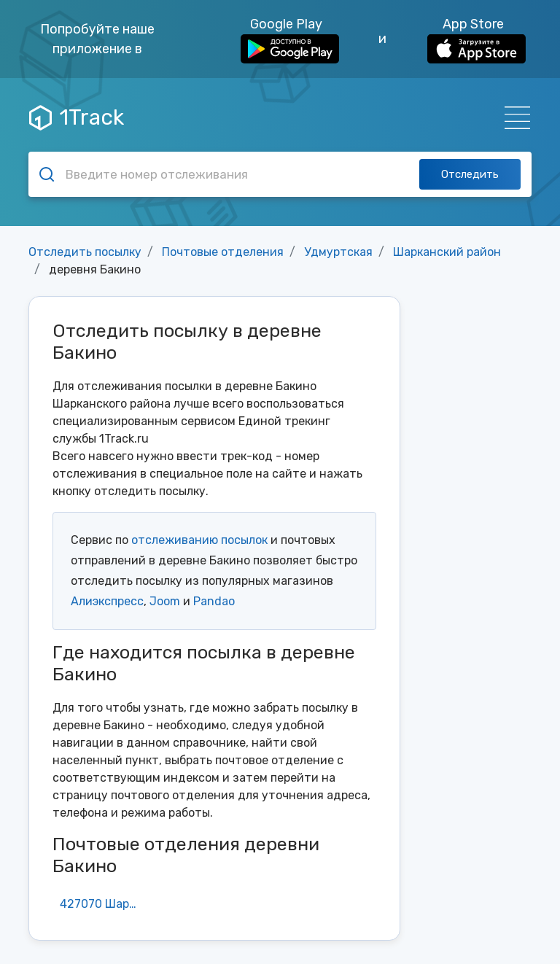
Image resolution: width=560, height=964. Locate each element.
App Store (477, 40)
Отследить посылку (85, 252)
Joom (165, 601)
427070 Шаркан (103, 904)
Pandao (214, 601)
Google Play (290, 40)
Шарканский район (447, 252)
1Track (77, 117)
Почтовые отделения (223, 252)
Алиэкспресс (107, 601)
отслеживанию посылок (199, 540)
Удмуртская (338, 252)
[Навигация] (513, 118)
